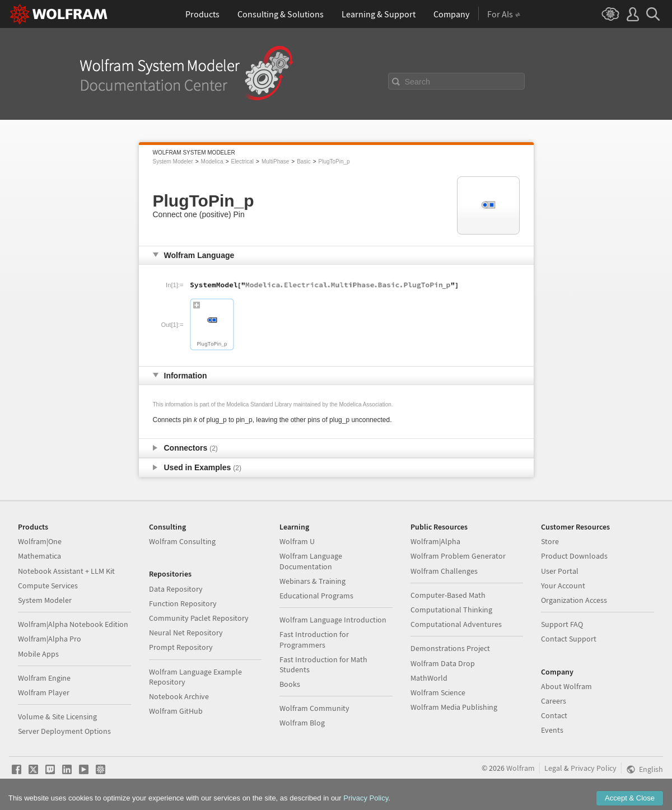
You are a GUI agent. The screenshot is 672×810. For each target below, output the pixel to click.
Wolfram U (297, 541)
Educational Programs (316, 596)
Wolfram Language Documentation (311, 561)
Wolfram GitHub (176, 711)
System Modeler (173, 161)
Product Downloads (574, 556)
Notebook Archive (179, 696)
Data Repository (176, 589)
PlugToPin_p (334, 161)
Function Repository (183, 603)
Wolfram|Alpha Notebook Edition (73, 624)
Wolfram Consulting (182, 541)
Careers (554, 701)
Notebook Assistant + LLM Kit (66, 571)
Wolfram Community (314, 708)
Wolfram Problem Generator (458, 556)
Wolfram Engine (44, 678)
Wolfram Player (44, 692)
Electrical (242, 161)
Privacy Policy (594, 768)
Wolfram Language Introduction (333, 620)
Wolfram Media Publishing (454, 707)
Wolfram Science (438, 692)
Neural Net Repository (186, 633)
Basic (304, 161)
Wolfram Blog (302, 723)
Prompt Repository (181, 647)
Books (290, 684)
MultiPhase (275, 161)
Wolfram (521, 768)
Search (418, 82)
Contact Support (569, 639)
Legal (553, 768)
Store (550, 541)
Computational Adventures (456, 624)
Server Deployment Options (64, 731)
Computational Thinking (451, 610)
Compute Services (48, 586)
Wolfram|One (40, 541)
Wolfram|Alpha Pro (50, 639)
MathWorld (429, 678)
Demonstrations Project (450, 648)
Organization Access (574, 600)
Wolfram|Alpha (435, 541)
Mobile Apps (38, 654)
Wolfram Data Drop (443, 663)
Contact (554, 715)
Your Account (563, 586)
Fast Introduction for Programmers (314, 639)
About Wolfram (566, 686)
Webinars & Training (312, 581)
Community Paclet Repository (199, 618)
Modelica (212, 161)
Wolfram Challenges (444, 571)
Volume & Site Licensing (57, 717)
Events (552, 730)
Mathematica (39, 556)
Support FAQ (562, 624)
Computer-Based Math (448, 595)
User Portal (560, 571)
